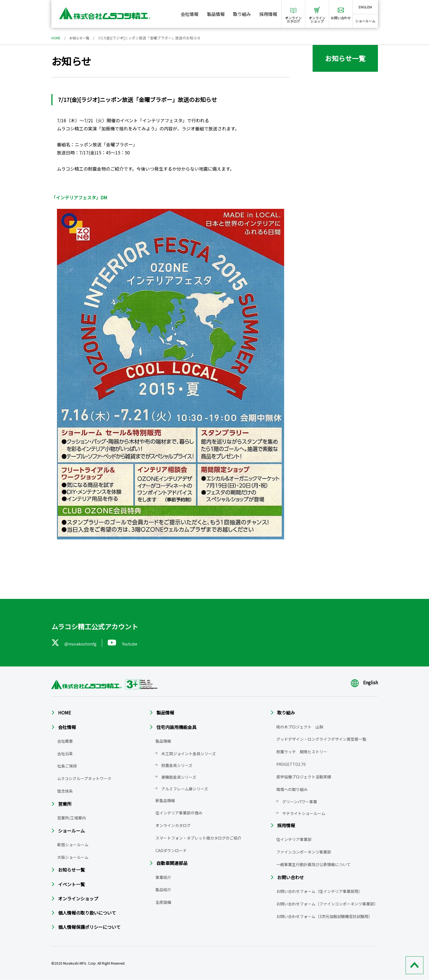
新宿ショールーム (73, 845)
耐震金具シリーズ (177, 765)
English (364, 683)
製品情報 (216, 14)
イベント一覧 (71, 884)
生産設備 (163, 902)
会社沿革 (65, 754)
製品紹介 (163, 890)
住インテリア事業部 (294, 840)
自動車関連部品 (172, 863)
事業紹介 (163, 877)
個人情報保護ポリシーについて (89, 927)
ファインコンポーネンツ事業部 (304, 852)
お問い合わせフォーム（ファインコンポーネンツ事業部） (327, 904)
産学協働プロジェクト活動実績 (304, 777)
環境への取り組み (292, 789)
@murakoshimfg (75, 643)
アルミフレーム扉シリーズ (185, 789)
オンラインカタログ (173, 825)
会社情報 (190, 14)
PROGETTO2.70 (291, 764)
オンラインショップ (78, 898)
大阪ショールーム (73, 857)
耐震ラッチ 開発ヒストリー (302, 752)
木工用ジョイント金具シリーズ (189, 754)
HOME (56, 38)
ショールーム (365, 21)
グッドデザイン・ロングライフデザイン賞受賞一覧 (321, 739)
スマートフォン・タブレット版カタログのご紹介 (198, 838)
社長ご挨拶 (67, 766)
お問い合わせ (291, 877)
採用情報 (268, 14)
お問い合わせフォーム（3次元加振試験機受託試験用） (324, 916)
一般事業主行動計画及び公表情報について (313, 864)
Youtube (126, 643)
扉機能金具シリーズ (179, 777)
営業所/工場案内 (72, 818)
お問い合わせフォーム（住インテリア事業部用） (319, 891)
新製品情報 (165, 800)
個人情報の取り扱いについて (87, 913)
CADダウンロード (171, 850)
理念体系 (65, 791)
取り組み (242, 14)
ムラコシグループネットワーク (84, 778)
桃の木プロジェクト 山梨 (300, 727)
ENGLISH (365, 7)
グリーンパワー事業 (300, 802)
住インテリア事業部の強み (179, 813)
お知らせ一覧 (81, 38)
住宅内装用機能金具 (176, 727)
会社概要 (65, 741)
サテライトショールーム (304, 813)
